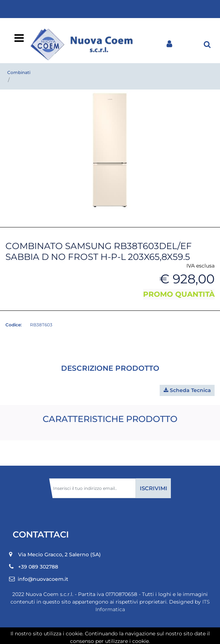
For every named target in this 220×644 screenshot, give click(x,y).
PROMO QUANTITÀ (179, 294)
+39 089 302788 (38, 567)
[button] (207, 44)
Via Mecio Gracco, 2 (59, 554)
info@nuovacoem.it (43, 579)
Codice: (14, 325)
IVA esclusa (200, 266)
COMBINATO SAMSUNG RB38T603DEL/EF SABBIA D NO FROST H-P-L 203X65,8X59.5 (108, 80)
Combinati (19, 72)
